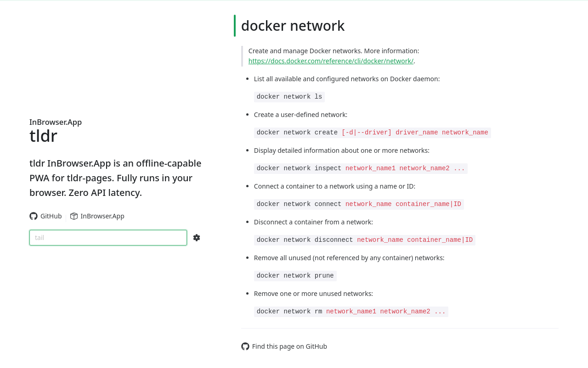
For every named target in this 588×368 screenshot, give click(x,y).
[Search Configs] (197, 238)
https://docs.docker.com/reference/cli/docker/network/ (331, 61)
